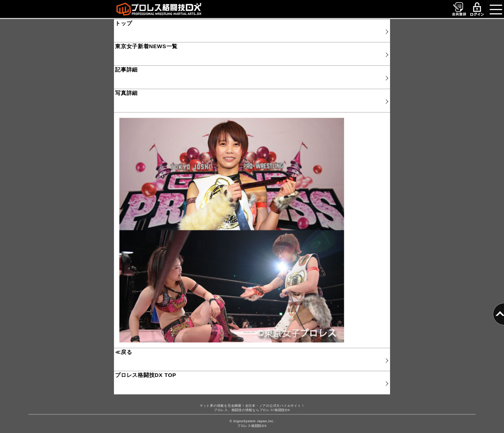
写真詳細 (126, 93)
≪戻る (123, 352)
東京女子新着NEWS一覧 (146, 46)
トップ (123, 23)
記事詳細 (126, 70)
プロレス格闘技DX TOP (146, 375)
